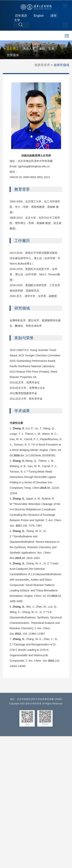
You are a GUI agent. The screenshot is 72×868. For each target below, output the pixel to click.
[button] (21, 26)
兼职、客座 (47, 49)
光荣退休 (13, 56)
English (39, 17)
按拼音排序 (42, 65)
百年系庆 (21, 17)
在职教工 (13, 49)
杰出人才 (29, 49)
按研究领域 (61, 65)
